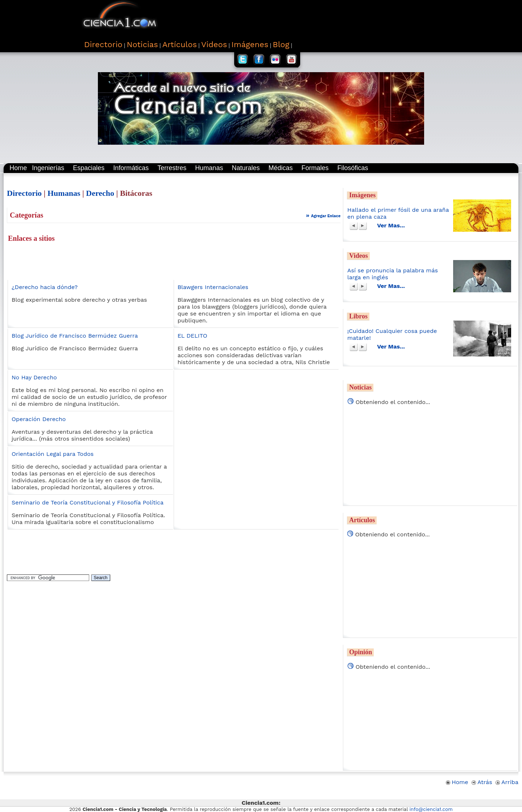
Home (18, 168)
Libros (358, 316)
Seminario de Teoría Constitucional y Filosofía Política (88, 502)
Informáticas (131, 168)
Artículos (362, 520)
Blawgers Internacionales (213, 287)
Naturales (246, 168)
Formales (315, 168)
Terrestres (172, 168)
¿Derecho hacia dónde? (45, 287)
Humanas (209, 168)
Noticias (360, 387)
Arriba (507, 782)
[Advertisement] (308, 18)
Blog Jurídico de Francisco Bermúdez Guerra (75, 336)
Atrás (482, 782)
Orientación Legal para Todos (53, 454)
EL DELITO (192, 336)
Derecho (100, 193)
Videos (358, 256)
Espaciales (89, 168)
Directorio (24, 193)
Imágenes (362, 195)
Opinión (361, 652)
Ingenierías (48, 168)
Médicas (280, 168)
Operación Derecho (39, 419)
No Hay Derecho (34, 377)
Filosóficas (353, 168)
